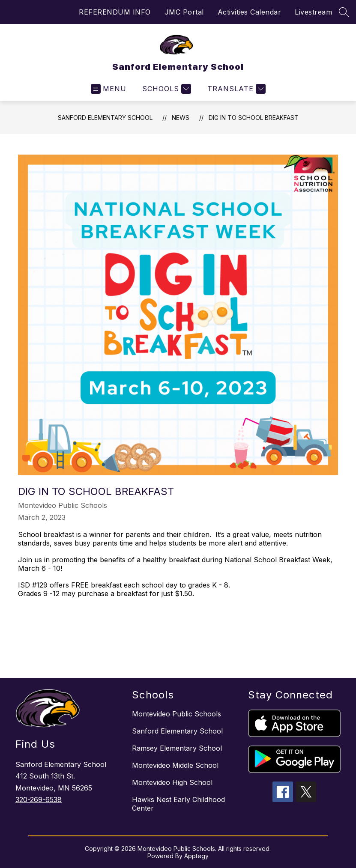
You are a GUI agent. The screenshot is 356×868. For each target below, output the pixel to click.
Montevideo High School (172, 782)
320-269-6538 (39, 799)
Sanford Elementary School (105, 118)
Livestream (313, 12)
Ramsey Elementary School (177, 748)
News (181, 118)
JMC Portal (184, 12)
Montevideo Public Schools (177, 714)
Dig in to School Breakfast (254, 118)
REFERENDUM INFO (115, 12)
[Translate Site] (235, 89)
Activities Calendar (250, 12)
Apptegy (196, 856)
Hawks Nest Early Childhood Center (178, 804)
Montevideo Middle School (175, 765)
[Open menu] (109, 89)
